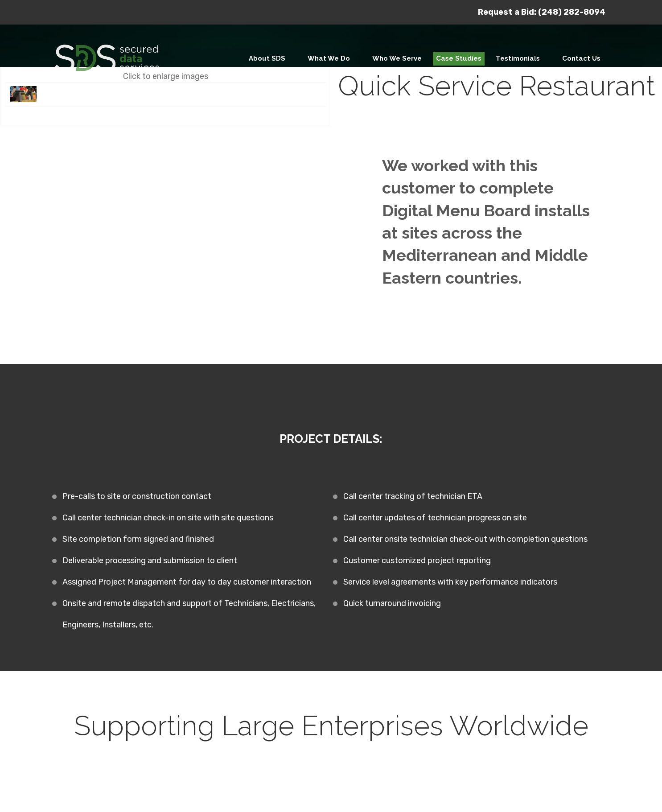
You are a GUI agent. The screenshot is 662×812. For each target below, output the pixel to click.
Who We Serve (397, 58)
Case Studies (459, 58)
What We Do (329, 58)
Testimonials (518, 58)
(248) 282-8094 (572, 12)
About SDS (267, 58)
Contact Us (581, 58)
